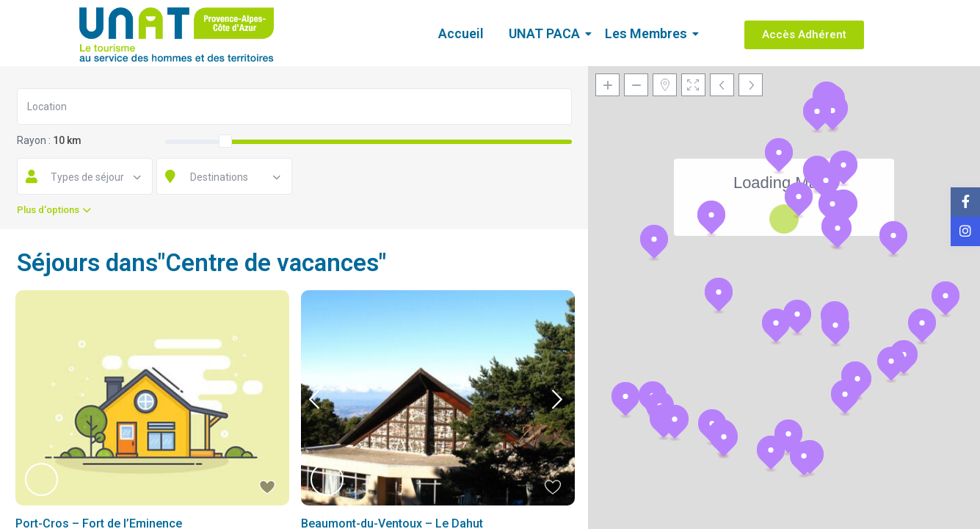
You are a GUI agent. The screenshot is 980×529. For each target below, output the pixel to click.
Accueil (461, 33)
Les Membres (649, 33)
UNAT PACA (547, 33)
